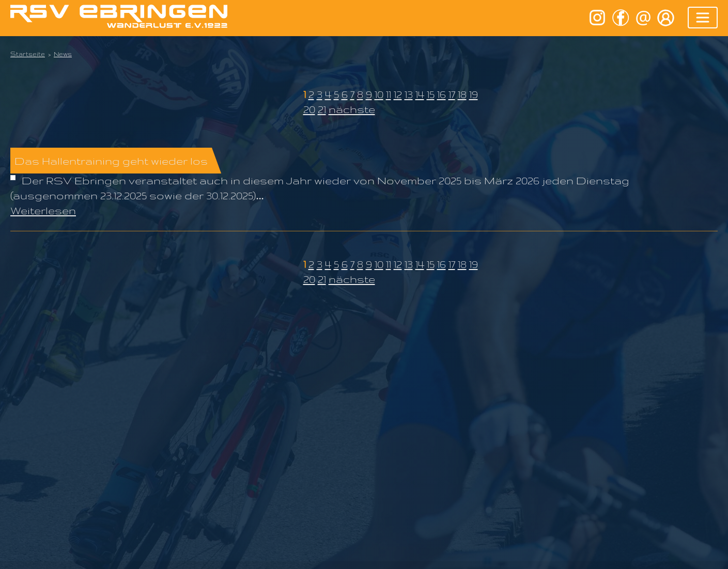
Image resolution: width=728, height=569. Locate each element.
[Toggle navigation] (703, 18)
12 (398, 94)
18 (462, 94)
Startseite (28, 54)
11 (389, 94)
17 (452, 94)
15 (431, 94)
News (63, 54)
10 (379, 94)
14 (420, 94)
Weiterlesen (43, 210)
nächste (352, 109)
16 (442, 94)
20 (309, 109)
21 (322, 109)
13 (409, 94)
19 (474, 94)
